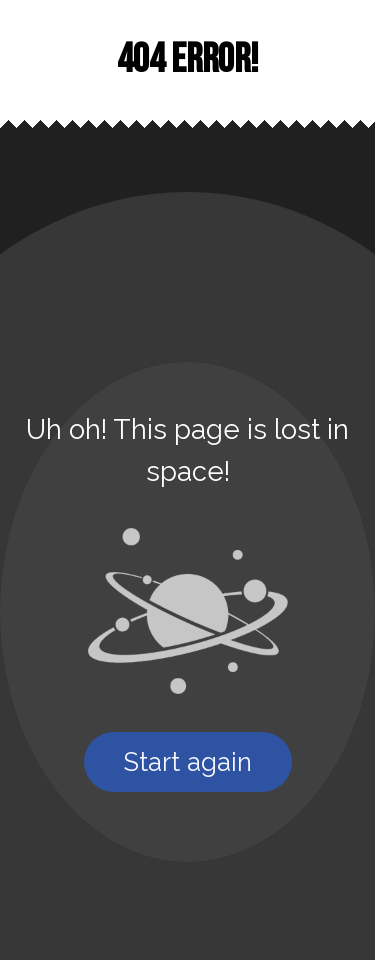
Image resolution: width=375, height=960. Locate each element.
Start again (188, 762)
